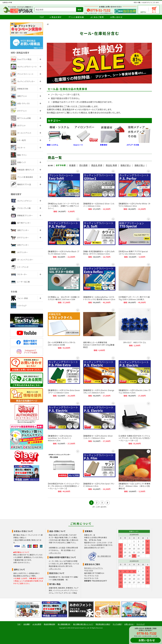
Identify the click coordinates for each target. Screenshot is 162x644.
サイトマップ (141, 624)
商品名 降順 (111, 165)
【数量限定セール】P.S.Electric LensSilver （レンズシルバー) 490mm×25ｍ (64, 423)
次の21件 (107, 503)
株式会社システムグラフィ (94, 568)
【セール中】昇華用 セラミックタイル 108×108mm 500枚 (64, 330)
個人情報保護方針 (104, 556)
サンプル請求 (117, 624)
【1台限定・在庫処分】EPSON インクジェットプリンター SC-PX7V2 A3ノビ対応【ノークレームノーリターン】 (135, 423)
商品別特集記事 (49, 624)
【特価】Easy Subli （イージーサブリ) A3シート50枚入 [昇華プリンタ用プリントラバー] (64, 191)
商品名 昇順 (97, 165)
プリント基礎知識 (76, 17)
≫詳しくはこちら (55, 553)
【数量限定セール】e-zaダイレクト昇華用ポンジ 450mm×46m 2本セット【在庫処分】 (135, 471)
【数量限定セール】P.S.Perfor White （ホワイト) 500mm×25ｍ (135, 191)
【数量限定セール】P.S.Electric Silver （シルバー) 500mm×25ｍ (99, 423)
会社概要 (27, 624)
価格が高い (140, 165)
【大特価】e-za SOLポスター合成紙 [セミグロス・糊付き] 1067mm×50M (64, 283)
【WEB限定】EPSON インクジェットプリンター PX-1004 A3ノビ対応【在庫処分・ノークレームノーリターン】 (64, 471)
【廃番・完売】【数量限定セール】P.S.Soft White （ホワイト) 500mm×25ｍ (99, 237)
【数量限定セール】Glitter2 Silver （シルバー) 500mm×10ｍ (99, 191)
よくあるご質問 (97, 17)
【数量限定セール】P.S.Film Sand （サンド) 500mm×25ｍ (99, 471)
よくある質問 (37, 624)
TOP (42, 17)
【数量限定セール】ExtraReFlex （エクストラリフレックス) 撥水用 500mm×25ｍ (99, 283)
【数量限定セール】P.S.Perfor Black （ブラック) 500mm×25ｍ (64, 237)
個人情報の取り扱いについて (83, 624)
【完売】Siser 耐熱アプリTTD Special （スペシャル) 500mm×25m (135, 237)
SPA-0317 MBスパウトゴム (135, 330)
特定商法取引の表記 (103, 624)
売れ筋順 (83, 165)
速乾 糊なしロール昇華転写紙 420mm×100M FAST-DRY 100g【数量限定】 (99, 330)
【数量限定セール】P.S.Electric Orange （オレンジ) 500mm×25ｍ (99, 376)
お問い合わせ (116, 17)
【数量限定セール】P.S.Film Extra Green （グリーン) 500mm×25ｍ (64, 376)
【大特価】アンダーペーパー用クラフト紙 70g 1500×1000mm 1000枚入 (135, 283)
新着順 (72, 165)
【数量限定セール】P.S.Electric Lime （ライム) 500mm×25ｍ (135, 376)
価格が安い (126, 165)
